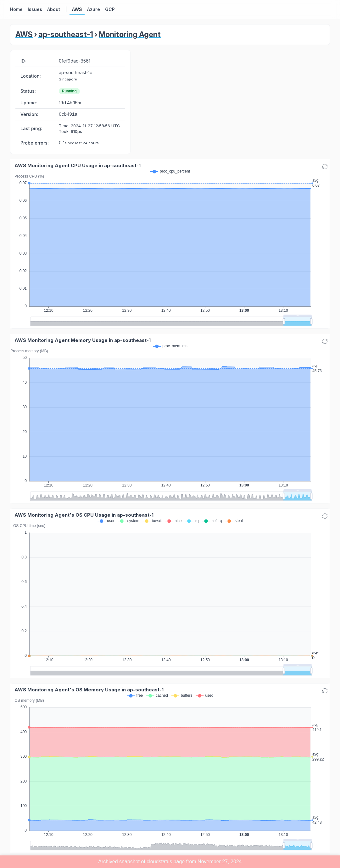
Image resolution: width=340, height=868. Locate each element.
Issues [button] (35, 9)
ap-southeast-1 (66, 34)
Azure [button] (94, 9)
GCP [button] (110, 9)
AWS (24, 34)
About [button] (54, 9)
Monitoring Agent (130, 34)
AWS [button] (77, 9)
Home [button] (16, 9)
